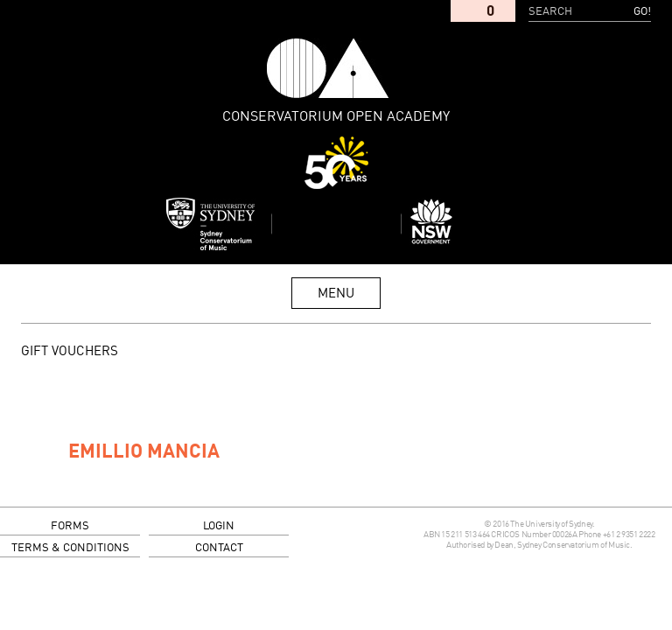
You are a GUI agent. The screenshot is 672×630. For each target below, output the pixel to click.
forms (70, 526)
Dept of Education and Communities (462, 224)
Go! (642, 12)
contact (219, 548)
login (219, 526)
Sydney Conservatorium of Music (211, 224)
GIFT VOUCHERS (70, 352)
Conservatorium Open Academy (328, 68)
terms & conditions (70, 548)
